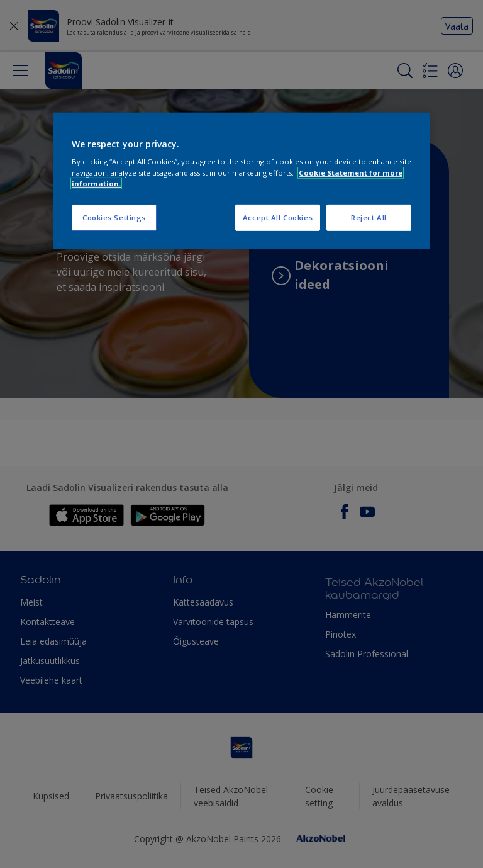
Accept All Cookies (278, 217)
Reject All (369, 217)
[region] (241, 181)
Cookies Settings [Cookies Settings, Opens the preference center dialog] (114, 217)
